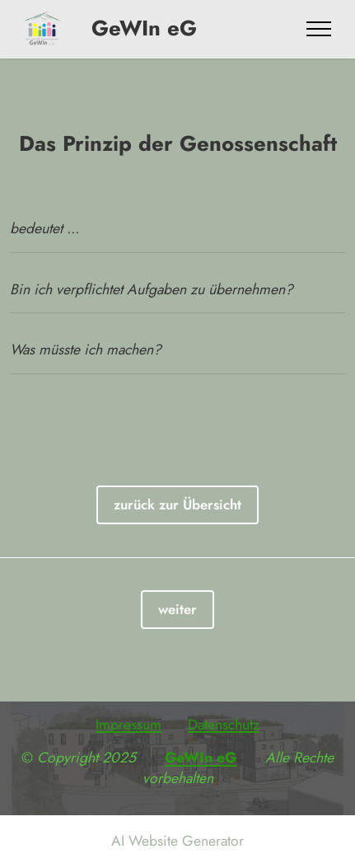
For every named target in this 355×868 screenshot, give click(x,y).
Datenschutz (224, 725)
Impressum (128, 725)
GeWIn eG (134, 29)
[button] (177, 218)
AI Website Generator (177, 842)
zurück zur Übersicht (177, 504)
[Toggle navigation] (319, 29)
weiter (177, 609)
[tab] (177, 218)
